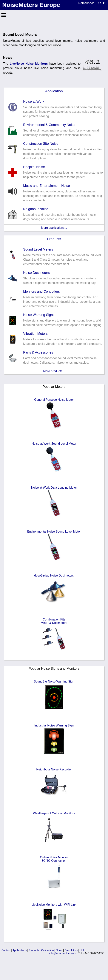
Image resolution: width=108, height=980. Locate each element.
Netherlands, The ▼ (92, 3)
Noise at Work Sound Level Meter (54, 458)
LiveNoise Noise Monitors (29, 64)
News (59, 950)
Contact (6, 950)
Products (54, 239)
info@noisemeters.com (63, 953)
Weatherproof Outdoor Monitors (54, 827)
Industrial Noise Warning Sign (54, 740)
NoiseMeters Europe (31, 5)
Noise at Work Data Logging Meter (54, 502)
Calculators (71, 950)
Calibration (48, 950)
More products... (54, 371)
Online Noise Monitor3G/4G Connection (54, 873)
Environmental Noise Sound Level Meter (54, 546)
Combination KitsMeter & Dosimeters (54, 635)
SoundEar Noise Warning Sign (54, 696)
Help (82, 950)
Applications (20, 950)
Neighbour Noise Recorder (54, 783)
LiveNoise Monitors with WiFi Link (54, 919)
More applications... (54, 228)
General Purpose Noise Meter (54, 414)
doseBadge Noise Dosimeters (54, 590)
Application (54, 91)
